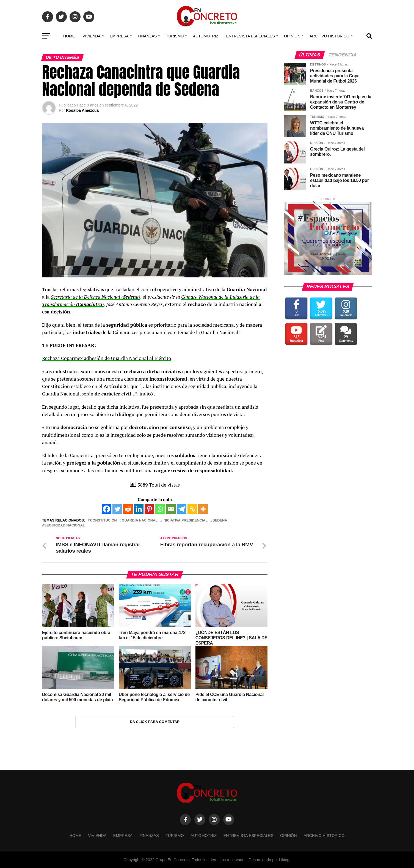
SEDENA (220, 521)
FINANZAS (147, 36)
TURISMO (175, 36)
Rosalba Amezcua (82, 110)
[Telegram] (182, 509)
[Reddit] (128, 509)
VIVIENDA (91, 36)
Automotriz (206, 36)
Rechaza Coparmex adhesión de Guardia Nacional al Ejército (107, 358)
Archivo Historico (329, 36)
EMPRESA (119, 36)
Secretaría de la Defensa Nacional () (96, 297)
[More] (203, 509)
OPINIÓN (292, 36)
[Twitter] (117, 509)
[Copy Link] (192, 509)
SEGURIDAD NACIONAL (65, 526)
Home (69, 36)
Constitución (103, 521)
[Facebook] (107, 509)
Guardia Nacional (140, 521)
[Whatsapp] (160, 509)
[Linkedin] (139, 509)
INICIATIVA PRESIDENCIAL (185, 521)
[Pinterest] (149, 509)
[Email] (171, 509)
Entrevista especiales (251, 36)
